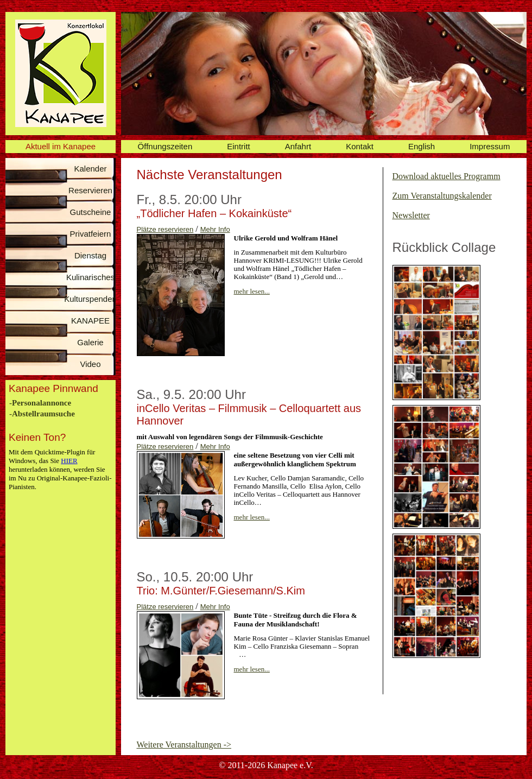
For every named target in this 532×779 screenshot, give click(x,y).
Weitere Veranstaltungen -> (184, 745)
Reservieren (90, 190)
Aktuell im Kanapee (61, 146)
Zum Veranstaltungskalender (442, 196)
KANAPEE (90, 321)
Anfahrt (298, 146)
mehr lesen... (252, 291)
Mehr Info (215, 229)
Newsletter (411, 215)
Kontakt (360, 146)
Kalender (90, 169)
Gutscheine (91, 212)
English (422, 146)
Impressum (490, 146)
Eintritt (239, 146)
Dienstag (90, 255)
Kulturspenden (90, 299)
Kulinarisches (90, 277)
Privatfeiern (91, 234)
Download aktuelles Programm (446, 176)
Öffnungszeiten (165, 146)
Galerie (90, 342)
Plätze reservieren (165, 229)
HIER (69, 461)
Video (90, 364)
